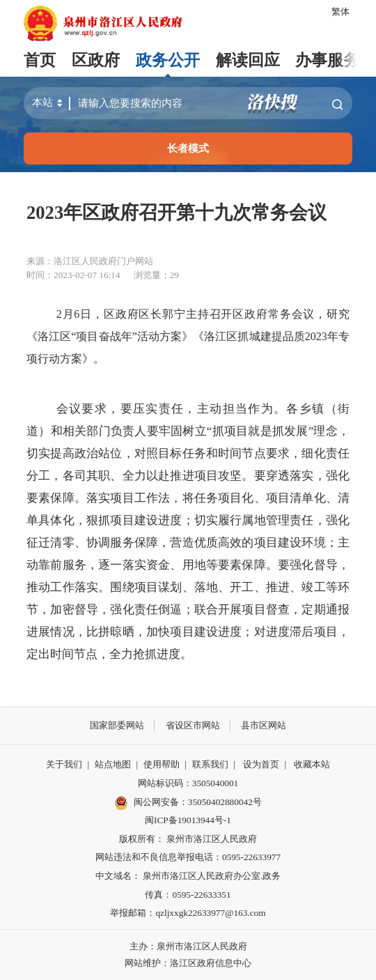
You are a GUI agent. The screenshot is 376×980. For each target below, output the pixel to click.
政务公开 (168, 60)
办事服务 (327, 60)
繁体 (340, 12)
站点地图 (113, 764)
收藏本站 (312, 764)
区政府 (96, 60)
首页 (40, 60)
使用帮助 (162, 764)
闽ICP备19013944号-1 (188, 820)
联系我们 (210, 764)
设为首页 (261, 764)
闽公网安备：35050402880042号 (188, 803)
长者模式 (188, 148)
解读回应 (248, 60)
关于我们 (64, 764)
